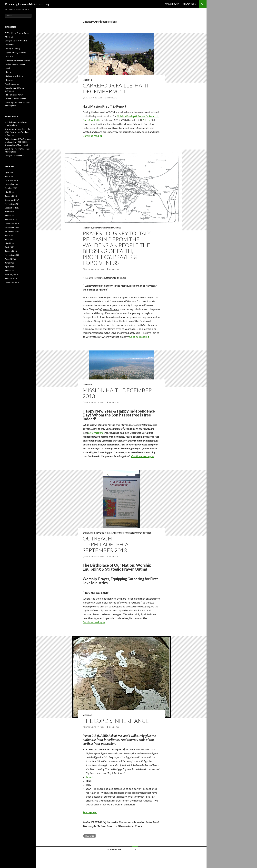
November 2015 (12, 255)
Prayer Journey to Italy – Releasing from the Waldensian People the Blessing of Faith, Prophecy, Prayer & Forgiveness (119, 248)
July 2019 (9, 176)
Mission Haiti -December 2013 (117, 393)
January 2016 (11, 251)
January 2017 (11, 220)
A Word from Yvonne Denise (17, 33)
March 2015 (10, 271)
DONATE (9, 56)
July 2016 (9, 235)
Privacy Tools (190, 4)
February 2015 (11, 275)
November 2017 (12, 204)
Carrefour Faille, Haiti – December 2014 (118, 88)
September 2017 (12, 208)
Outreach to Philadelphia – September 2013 (108, 544)
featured (90, 836)
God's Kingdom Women (15, 64)
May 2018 (9, 192)
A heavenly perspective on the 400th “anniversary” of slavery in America (18, 132)
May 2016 (9, 243)
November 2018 (12, 184)
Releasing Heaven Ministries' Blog (27, 4)
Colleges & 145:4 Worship (16, 41)
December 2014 (12, 282)
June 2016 (9, 239)
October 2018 (11, 188)
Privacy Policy (172, 4)
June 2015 (9, 263)
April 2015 (10, 267)
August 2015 (10, 259)
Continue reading (94, 136)
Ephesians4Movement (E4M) (97, 533)
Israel (89, 777)
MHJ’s (147, 120)
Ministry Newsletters (14, 76)
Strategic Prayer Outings (107, 228)
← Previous (114, 849)
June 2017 (9, 212)
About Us (9, 37)
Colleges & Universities (15, 156)
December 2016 (12, 223)
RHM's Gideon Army (14, 95)
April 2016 (10, 247)
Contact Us (10, 45)
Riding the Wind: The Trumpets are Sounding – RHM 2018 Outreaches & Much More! (18, 142)
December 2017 (12, 200)
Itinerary (9, 72)
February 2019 (11, 180)
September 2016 (12, 231)
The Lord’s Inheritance (116, 721)
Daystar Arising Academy (16, 52)
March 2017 (10, 216)
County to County (13, 49)
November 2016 (12, 227)
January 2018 (11, 196)
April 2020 (10, 172)
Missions (87, 80)
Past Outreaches (12, 84)
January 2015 (11, 278)
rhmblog (112, 98)
